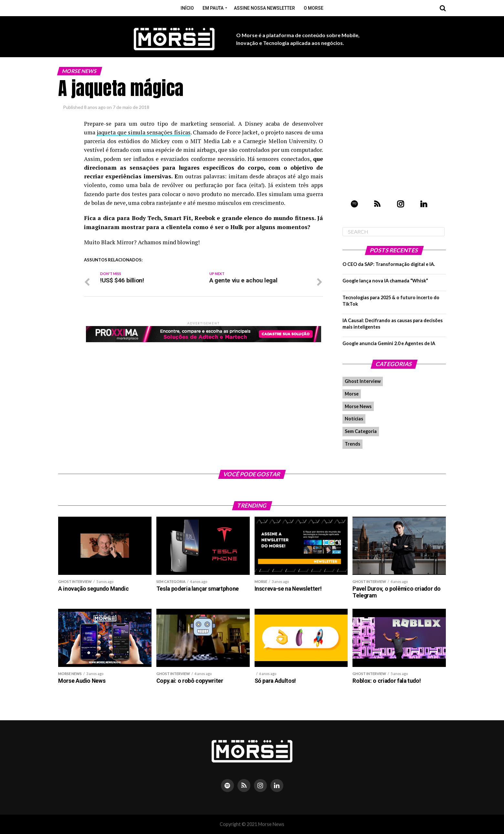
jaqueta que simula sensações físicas (144, 132)
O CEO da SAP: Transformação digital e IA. (389, 264)
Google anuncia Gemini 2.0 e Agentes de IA (389, 343)
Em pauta (213, 8)
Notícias (354, 419)
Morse (352, 394)
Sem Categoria (361, 431)
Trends (352, 444)
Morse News (358, 406)
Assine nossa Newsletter (264, 8)
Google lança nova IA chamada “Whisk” (385, 281)
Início (187, 8)
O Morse (314, 8)
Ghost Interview (363, 381)
